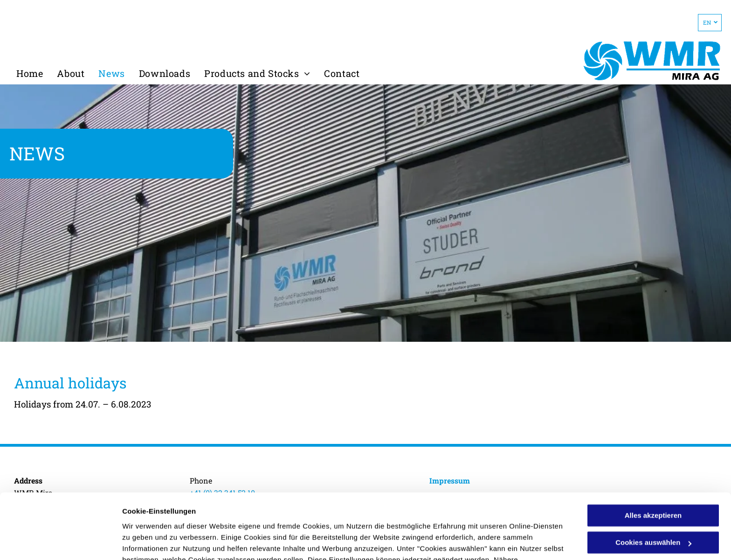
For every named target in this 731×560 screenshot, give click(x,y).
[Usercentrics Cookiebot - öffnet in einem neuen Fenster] (60, 542)
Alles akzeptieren (653, 460)
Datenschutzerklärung (351, 516)
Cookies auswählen (155, 542)
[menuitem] (30, 73)
